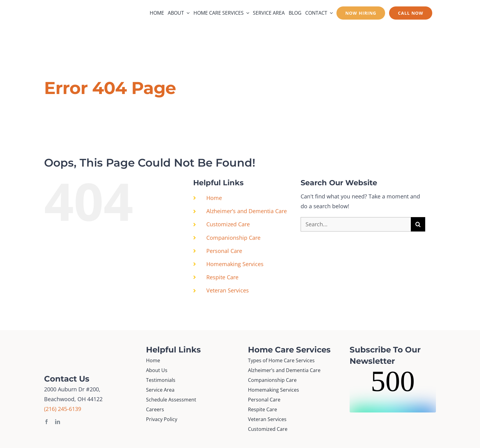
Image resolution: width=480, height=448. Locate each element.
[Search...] (356, 224)
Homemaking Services (235, 264)
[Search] (418, 224)
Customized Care (228, 224)
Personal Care (224, 251)
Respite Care (222, 277)
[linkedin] (58, 422)
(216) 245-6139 (63, 409)
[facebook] (47, 422)
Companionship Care (233, 238)
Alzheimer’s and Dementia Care (247, 211)
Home (214, 198)
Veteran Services (228, 290)
